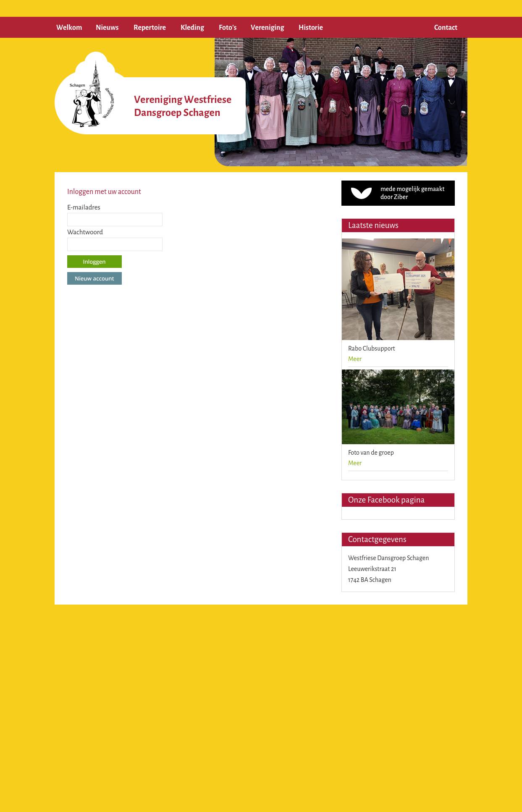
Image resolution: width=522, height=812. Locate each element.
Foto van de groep (371, 453)
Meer (355, 359)
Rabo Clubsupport (372, 348)
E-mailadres (84, 207)
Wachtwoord (85, 232)
